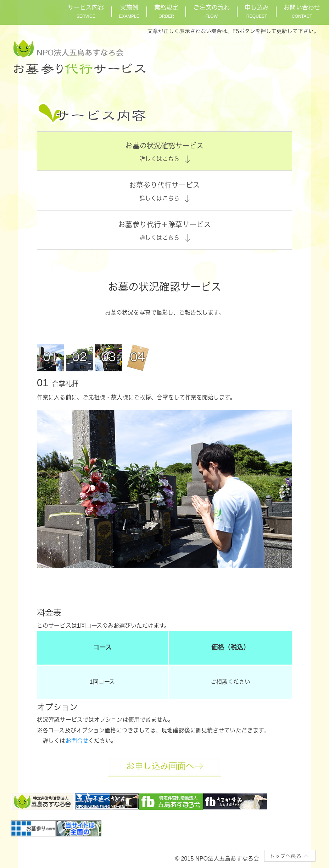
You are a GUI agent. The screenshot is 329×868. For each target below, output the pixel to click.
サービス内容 (86, 12)
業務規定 (166, 12)
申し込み (257, 12)
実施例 (129, 12)
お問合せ (77, 741)
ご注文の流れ (211, 12)
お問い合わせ (302, 12)
